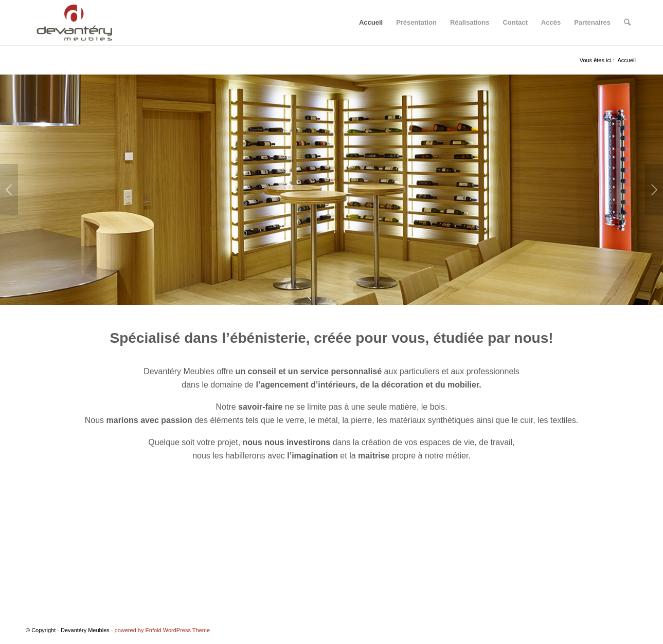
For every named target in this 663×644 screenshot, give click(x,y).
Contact (515, 22)
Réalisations (470, 22)
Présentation (416, 22)
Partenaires (592, 22)
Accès (551, 22)
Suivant (654, 190)
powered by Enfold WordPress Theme (162, 630)
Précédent (9, 190)
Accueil (371, 22)
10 (66, 292)
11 (73, 292)
